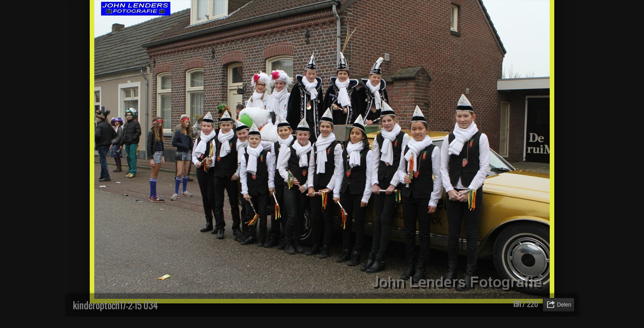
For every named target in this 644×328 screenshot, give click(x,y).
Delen (564, 305)
